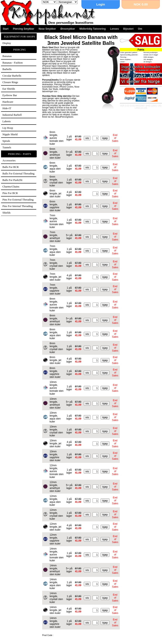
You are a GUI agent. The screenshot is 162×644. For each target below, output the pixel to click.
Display (7, 43)
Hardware (8, 102)
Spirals (6, 141)
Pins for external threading (18, 200)
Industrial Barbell (12, 115)
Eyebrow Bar (10, 95)
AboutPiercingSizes (64, 117)
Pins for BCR (10, 193)
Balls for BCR (11, 167)
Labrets (7, 121)
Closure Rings (10, 82)
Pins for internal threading (18, 206)
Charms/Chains (11, 187)
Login (101, 4)
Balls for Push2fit (13, 180)
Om (140, 29)
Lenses (114, 29)
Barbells (7, 69)
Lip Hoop (8, 128)
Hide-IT (7, 108)
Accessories (9, 160)
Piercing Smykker (24, 29)
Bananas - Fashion (13, 63)
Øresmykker (68, 29)
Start (6, 29)
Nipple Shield (10, 134)
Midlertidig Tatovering (93, 29)
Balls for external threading (19, 173)
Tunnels (7, 147)
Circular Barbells (12, 76)
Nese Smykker (47, 29)
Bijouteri (128, 29)
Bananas (7, 56)
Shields (7, 213)
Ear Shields (9, 89)
